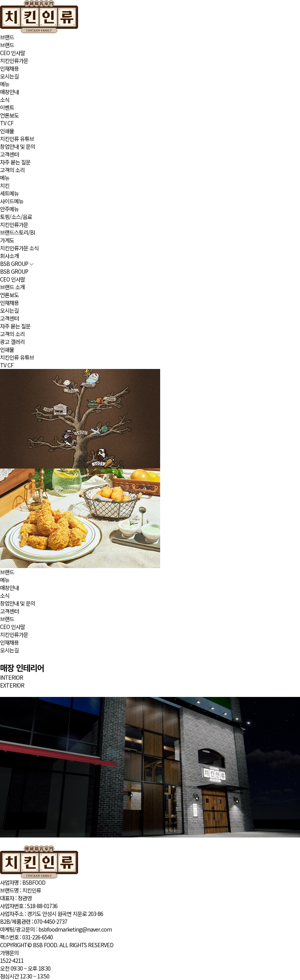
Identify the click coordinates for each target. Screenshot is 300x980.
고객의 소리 (12, 170)
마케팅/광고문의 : (56, 929)
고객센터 (9, 154)
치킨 (5, 185)
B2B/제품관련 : (34, 921)
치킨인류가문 (14, 61)
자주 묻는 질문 (15, 162)
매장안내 (9, 92)
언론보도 (9, 115)
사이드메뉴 (12, 201)
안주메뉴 (9, 209)
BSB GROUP (17, 264)
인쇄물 (7, 131)
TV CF (7, 123)
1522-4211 (12, 960)
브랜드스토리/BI (17, 232)
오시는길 (9, 76)
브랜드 (7, 37)
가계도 (7, 240)
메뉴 (5, 84)
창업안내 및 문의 (18, 146)
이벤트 (7, 107)
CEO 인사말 (12, 53)
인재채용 (9, 68)
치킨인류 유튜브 (17, 139)
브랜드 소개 (12, 287)
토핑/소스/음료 (16, 217)
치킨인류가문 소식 (19, 248)
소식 (5, 100)
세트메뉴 (9, 193)
